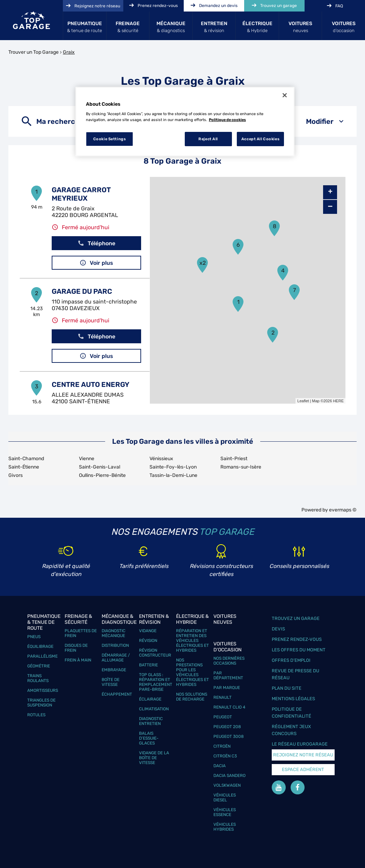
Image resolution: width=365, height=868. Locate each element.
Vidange (148, 631)
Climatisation (154, 709)
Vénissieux (161, 459)
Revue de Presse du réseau (295, 674)
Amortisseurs (43, 690)
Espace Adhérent (303, 769)
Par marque (227, 688)
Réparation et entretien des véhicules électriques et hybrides (192, 641)
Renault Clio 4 (229, 707)
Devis (278, 629)
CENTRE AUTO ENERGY (90, 384)
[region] (185, 122)
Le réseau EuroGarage (300, 744)
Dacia (220, 766)
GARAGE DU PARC (82, 291)
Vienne (87, 459)
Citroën (222, 746)
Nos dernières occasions (229, 661)
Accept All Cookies (260, 139)
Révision (148, 641)
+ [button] (330, 192)
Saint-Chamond (26, 459)
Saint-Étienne (24, 467)
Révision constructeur (155, 653)
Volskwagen (227, 785)
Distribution (115, 645)
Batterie (148, 665)
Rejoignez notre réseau (303, 755)
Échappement (117, 694)
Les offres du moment (299, 650)
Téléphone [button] (96, 243)
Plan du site (287, 688)
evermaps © (343, 510)
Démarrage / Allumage (116, 658)
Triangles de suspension (41, 703)
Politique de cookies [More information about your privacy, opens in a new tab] (227, 120)
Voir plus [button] (96, 263)
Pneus (34, 637)
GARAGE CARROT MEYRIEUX (81, 194)
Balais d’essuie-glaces (149, 738)
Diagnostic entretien (151, 721)
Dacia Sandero (229, 776)
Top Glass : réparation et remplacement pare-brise (156, 682)
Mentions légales (293, 699)
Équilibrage (40, 646)
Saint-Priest (234, 459)
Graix (69, 52)
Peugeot (223, 717)
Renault (222, 697)
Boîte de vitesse (111, 682)
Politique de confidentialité (291, 713)
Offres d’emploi (291, 660)
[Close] (285, 95)
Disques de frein (76, 648)
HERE (338, 401)
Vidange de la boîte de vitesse (154, 758)
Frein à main (78, 660)
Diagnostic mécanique (114, 633)
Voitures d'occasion (228, 647)
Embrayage (114, 670)
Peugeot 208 (227, 727)
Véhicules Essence (225, 812)
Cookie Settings (110, 139)
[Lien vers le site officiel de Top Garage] (31, 20)
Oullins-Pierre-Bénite (102, 475)
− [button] (330, 207)
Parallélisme (42, 656)
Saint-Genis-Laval (100, 467)
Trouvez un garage (296, 618)
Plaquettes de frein (81, 633)
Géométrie (39, 666)
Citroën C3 (225, 756)
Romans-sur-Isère (241, 467)
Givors (16, 475)
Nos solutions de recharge (192, 697)
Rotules (36, 715)
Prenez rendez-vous (297, 639)
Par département (228, 675)
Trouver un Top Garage (34, 52)
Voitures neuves (225, 619)
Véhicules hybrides (225, 827)
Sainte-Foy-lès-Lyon (173, 467)
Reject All (208, 139)
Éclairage (150, 699)
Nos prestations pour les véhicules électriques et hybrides (192, 672)
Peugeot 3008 (229, 736)
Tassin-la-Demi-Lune (173, 475)
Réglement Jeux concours (291, 730)
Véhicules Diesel (225, 798)
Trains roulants (38, 678)
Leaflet (303, 401)
